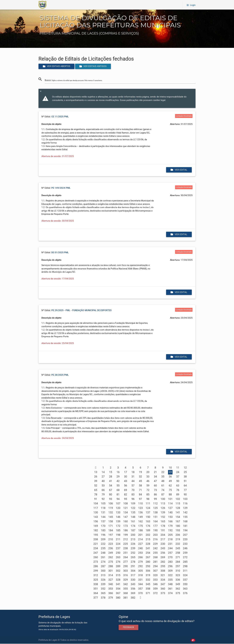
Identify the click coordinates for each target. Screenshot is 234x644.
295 (163, 566)
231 (170, 544)
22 (163, 472)
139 (163, 513)
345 (148, 584)
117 (96, 508)
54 (111, 486)
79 (103, 495)
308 (163, 571)
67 (111, 490)
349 (178, 584)
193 (178, 531)
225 (126, 544)
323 (178, 575)
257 (170, 553)
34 (155, 477)
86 (155, 495)
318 (140, 575)
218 (170, 540)
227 (140, 544)
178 (163, 526)
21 (155, 472)
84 (140, 495)
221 (96, 544)
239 (133, 549)
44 (133, 481)
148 (133, 517)
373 (163, 593)
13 (96, 472)
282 (163, 562)
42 (118, 481)
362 (178, 589)
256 (163, 553)
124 (148, 508)
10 (170, 468)
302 (118, 571)
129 (185, 508)
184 (111, 531)
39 (96, 481)
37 (178, 477)
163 (148, 522)
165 (163, 522)
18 (133, 472)
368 (126, 593)
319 (148, 575)
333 (155, 580)
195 (96, 535)
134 (126, 513)
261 (103, 558)
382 (133, 598)
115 (178, 504)
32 (140, 477)
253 (140, 553)
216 (155, 540)
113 (163, 504)
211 (118, 540)
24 (178, 472)
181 (185, 526)
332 (148, 580)
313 (103, 575)
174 (133, 526)
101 (170, 499)
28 (111, 477)
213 (133, 540)
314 (111, 575)
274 (103, 562)
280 (148, 562)
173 (126, 526)
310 (178, 571)
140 (170, 513)
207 (185, 535)
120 (118, 508)
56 (126, 486)
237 (118, 549)
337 (185, 580)
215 (148, 540)
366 (111, 593)
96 (133, 499)
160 (126, 522)
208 (96, 540)
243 (163, 549)
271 (178, 558)
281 (155, 562)
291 (133, 566)
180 (178, 526)
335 (170, 580)
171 (111, 526)
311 (185, 571)
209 (103, 540)
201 (140, 535)
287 (103, 566)
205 (170, 535)
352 (103, 589)
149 (140, 517)
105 (103, 504)
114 (170, 504)
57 (133, 486)
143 (96, 517)
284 (178, 562)
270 (170, 558)
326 (103, 580)
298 (185, 566)
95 (126, 499)
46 (148, 481)
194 (185, 531)
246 (185, 549)
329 (126, 580)
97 (140, 499)
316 (126, 575)
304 (133, 571)
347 (163, 584)
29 (118, 477)
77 (185, 490)
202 (148, 535)
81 (118, 495)
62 (170, 486)
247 (96, 553)
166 (170, 522)
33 (148, 477)
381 (126, 598)
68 (118, 490)
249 (111, 553)
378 (103, 598)
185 (118, 531)
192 (170, 531)
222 (103, 544)
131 (103, 513)
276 (118, 562)
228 (148, 544)
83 (133, 495)
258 (178, 553)
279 (140, 562)
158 (111, 522)
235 (103, 549)
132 (111, 513)
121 (126, 508)
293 (148, 566)
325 (96, 580)
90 (185, 495)
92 (103, 499)
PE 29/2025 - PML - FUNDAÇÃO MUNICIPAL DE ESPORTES (81, 311)
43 (126, 481)
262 (111, 558)
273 (96, 562)
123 (140, 508)
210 (111, 540)
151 (155, 517)
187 (133, 531)
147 (126, 517)
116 (185, 504)
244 (170, 549)
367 (118, 593)
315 (118, 575)
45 (140, 481)
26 (96, 477)
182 (96, 531)
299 (96, 571)
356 (133, 589)
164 (155, 522)
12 (185, 468)
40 (103, 481)
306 (148, 571)
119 (111, 508)
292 (140, 566)
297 (178, 566)
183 (103, 531)
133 (118, 513)
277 (126, 562)
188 (140, 531)
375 (178, 593)
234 (96, 549)
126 (163, 508)
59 (148, 486)
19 (140, 472)
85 (148, 495)
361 (170, 589)
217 (163, 540)
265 (133, 558)
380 (118, 598)
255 (155, 553)
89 (178, 495)
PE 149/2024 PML (61, 188)
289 (118, 566)
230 (163, 544)
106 (111, 504)
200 (133, 535)
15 (111, 472)
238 (126, 549)
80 (111, 495)
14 (103, 472)
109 (133, 504)
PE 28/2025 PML (60, 375)
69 (126, 490)
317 (133, 575)
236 (111, 549)
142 (185, 513)
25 (185, 472)
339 (103, 584)
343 (133, 584)
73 (155, 490)
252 (133, 553)
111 (148, 504)
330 (133, 580)
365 (103, 593)
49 (170, 481)
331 (140, 580)
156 (96, 522)
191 (163, 531)
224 (118, 544)
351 (96, 589)
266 (140, 558)
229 (155, 544)
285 (185, 562)
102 (178, 499)
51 (185, 481)
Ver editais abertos (57, 66)
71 (140, 490)
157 (103, 522)
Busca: (76, 80)
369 (133, 593)
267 (148, 558)
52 (96, 486)
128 (178, 508)
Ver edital (179, 170)
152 (163, 517)
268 (155, 558)
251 (126, 553)
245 (178, 549)
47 (155, 481)
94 (118, 499)
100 (163, 499)
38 (185, 477)
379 (111, 598)
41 (111, 481)
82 (126, 495)
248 (103, 553)
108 (126, 504)
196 (103, 535)
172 (118, 526)
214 (140, 540)
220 (185, 540)
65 (96, 490)
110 (140, 504)
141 (178, 513)
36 (170, 477)
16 (118, 472)
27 (103, 477)
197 (111, 535)
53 (103, 486)
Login (191, 5)
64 (185, 486)
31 (133, 477)
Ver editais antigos (95, 66)
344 (140, 584)
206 (178, 535)
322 (170, 575)
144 (103, 517)
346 (155, 584)
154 (178, 517)
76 (178, 490)
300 (103, 571)
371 (148, 593)
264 (126, 558)
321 (163, 575)
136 (140, 513)
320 (155, 575)
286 (96, 566)
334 (163, 580)
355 (126, 589)
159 (118, 522)
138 (155, 513)
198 (118, 535)
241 (148, 549)
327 (111, 580)
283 (170, 562)
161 (133, 522)
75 (170, 490)
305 (140, 571)
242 (155, 549)
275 (111, 562)
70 (133, 490)
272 (185, 558)
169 (96, 526)
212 (126, 540)
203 (155, 535)
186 (126, 531)
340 (111, 584)
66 (103, 490)
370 (140, 593)
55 (118, 486)
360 (163, 589)
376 (185, 593)
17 (126, 472)
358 (148, 589)
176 (148, 526)
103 (185, 499)
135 (133, 513)
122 (133, 508)
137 (148, 513)
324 (185, 575)
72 (148, 490)
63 (178, 486)
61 (163, 486)
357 (140, 589)
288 (111, 566)
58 (140, 486)
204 (163, 535)
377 (96, 598)
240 (140, 549)
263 (118, 558)
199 (126, 535)
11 (178, 468)
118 (103, 508)
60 (155, 486)
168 (185, 522)
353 (111, 589)
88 (170, 495)
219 (178, 540)
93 (111, 499)
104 (96, 504)
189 (148, 531)
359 (155, 589)
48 (163, 481)
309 (170, 571)
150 (148, 517)
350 (185, 584)
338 (96, 584)
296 (170, 566)
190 (155, 531)
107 (118, 504)
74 (163, 490)
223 (111, 544)
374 (170, 593)
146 (118, 517)
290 (126, 566)
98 (148, 499)
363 (185, 589)
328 (118, 580)
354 (118, 589)
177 (155, 526)
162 (140, 522)
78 (96, 495)
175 (140, 526)
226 (133, 544)
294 (155, 566)
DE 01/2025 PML (60, 253)
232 (178, 544)
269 (163, 558)
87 (163, 495)
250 (118, 553)
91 (96, 499)
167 (178, 522)
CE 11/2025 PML (60, 117)
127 (170, 508)
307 (155, 571)
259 (185, 553)
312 (96, 575)
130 (96, 513)
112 (155, 504)
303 (126, 571)
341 (118, 584)
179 (170, 526)
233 (185, 544)
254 (148, 553)
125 (155, 508)
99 (155, 499)
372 (155, 593)
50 (178, 481)
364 (96, 593)
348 (170, 584)
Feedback (129, 628)
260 (96, 558)
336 (178, 580)
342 (126, 584)
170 (103, 526)
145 (111, 517)
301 (111, 571)
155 (185, 517)
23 (170, 472)
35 (163, 477)
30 (126, 477)
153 (170, 517)
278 (133, 562)
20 (148, 472)
